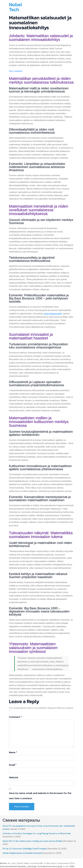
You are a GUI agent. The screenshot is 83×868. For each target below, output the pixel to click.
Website (14, 777)
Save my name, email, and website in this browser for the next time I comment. (40, 796)
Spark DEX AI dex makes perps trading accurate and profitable (33, 841)
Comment (15, 717)
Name (13, 752)
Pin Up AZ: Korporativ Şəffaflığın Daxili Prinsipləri (25, 849)
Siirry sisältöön (16, 71)
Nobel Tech (16, 7)
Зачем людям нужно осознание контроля (22, 853)
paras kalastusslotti (53, 314)
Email (13, 765)
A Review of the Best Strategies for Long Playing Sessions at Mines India (37, 833)
